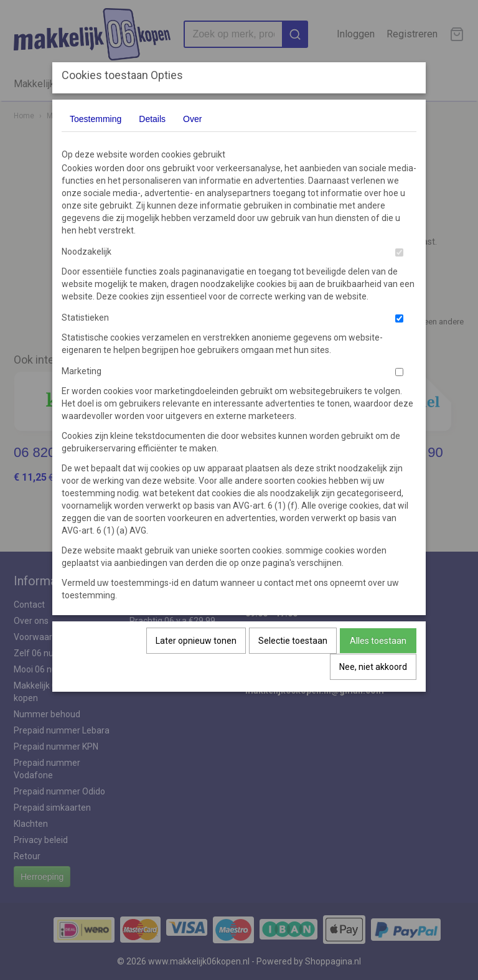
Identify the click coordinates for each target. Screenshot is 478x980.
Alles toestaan (378, 641)
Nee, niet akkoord (373, 667)
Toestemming (96, 119)
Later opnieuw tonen (196, 641)
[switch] (399, 252)
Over (192, 119)
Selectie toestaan (293, 641)
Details (152, 119)
